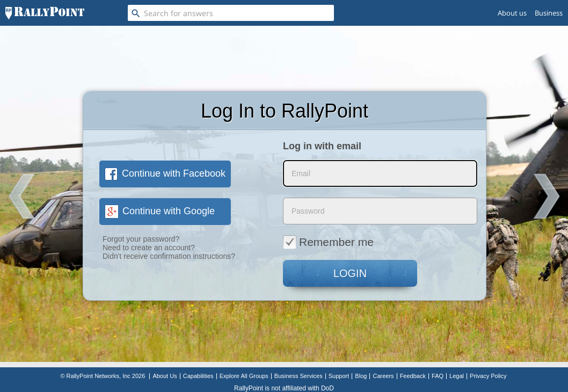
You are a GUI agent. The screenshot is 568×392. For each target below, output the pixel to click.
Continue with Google (160, 211)
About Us (165, 376)
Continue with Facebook (165, 173)
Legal (457, 376)
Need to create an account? (149, 248)
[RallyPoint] (45, 13)
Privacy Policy (488, 376)
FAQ (438, 376)
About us (512, 13)
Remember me (328, 242)
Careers (383, 376)
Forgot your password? (141, 239)
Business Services (298, 376)
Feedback (413, 376)
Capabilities (198, 376)
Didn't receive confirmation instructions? (169, 256)
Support (339, 376)
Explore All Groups (244, 376)
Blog (361, 376)
